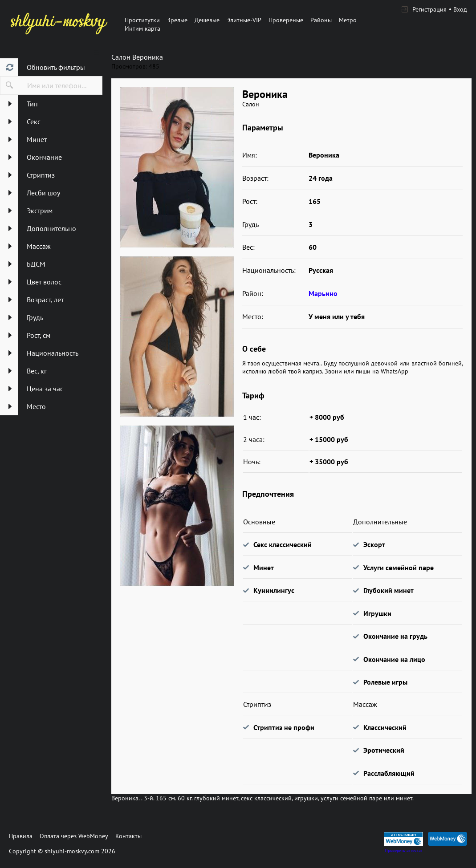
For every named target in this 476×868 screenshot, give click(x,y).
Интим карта (142, 28)
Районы (321, 20)
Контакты (128, 836)
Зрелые (177, 20)
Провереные (286, 20)
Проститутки (142, 20)
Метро (348, 20)
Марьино (323, 293)
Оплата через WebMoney (74, 836)
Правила (21, 836)
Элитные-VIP (244, 20)
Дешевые (207, 20)
